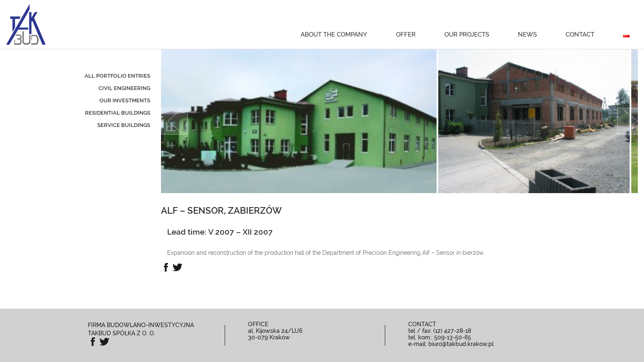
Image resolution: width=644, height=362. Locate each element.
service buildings (124, 125)
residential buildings (118, 113)
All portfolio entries (117, 76)
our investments (125, 100)
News (527, 35)
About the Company (334, 35)
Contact (580, 35)
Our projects (467, 35)
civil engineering (124, 88)
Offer (406, 35)
